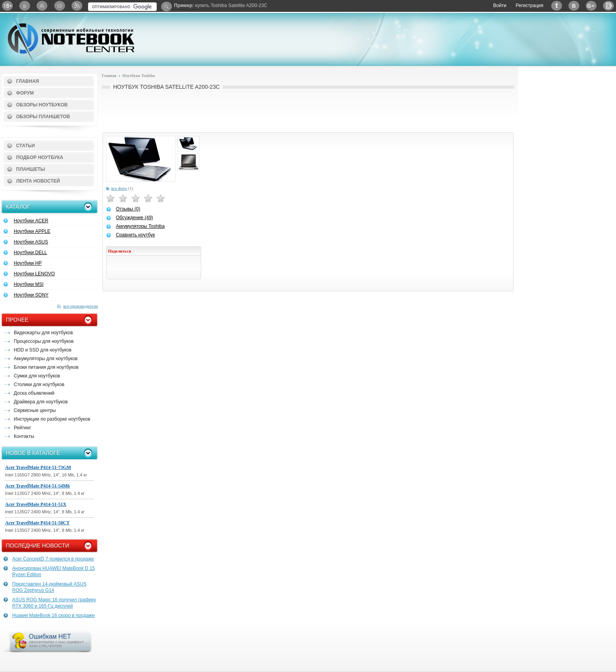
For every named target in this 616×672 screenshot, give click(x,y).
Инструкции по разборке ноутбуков (52, 419)
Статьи (26, 146)
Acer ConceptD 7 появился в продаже (53, 559)
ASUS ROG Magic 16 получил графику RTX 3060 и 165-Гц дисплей (54, 603)
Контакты (24, 436)
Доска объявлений (34, 393)
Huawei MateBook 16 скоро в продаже (53, 615)
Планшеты (31, 169)
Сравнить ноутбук (135, 235)
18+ (7, 6)
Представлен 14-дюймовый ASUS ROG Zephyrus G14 (49, 587)
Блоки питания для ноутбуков (46, 367)
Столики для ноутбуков (39, 385)
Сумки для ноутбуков (37, 376)
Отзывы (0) (128, 209)
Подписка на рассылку (59, 6)
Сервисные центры (35, 410)
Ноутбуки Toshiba (138, 75)
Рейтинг (22, 428)
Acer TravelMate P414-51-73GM (38, 467)
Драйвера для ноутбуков (41, 402)
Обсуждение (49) (135, 218)
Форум (25, 93)
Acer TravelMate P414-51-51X (36, 504)
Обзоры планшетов (43, 117)
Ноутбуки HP (28, 263)
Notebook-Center (71, 38)
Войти (500, 5)
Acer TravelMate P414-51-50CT (37, 523)
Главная (27, 81)
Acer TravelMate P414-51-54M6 (38, 486)
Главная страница (25, 6)
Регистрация (530, 5)
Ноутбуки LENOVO (34, 274)
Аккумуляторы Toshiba (140, 226)
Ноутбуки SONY (31, 295)
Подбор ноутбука (40, 157)
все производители (81, 306)
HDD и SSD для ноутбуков (43, 350)
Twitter (557, 6)
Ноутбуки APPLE (32, 231)
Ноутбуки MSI (29, 284)
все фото (119, 188)
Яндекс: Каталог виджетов (609, 6)
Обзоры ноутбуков (42, 105)
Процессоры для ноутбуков (44, 341)
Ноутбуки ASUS (31, 242)
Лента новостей (38, 181)
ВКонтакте (574, 6)
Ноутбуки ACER (31, 221)
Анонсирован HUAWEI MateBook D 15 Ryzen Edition (53, 571)
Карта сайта (42, 6)
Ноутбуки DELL (30, 253)
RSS (77, 6)
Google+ (591, 6)
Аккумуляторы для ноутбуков (46, 359)
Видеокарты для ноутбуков (43, 333)
